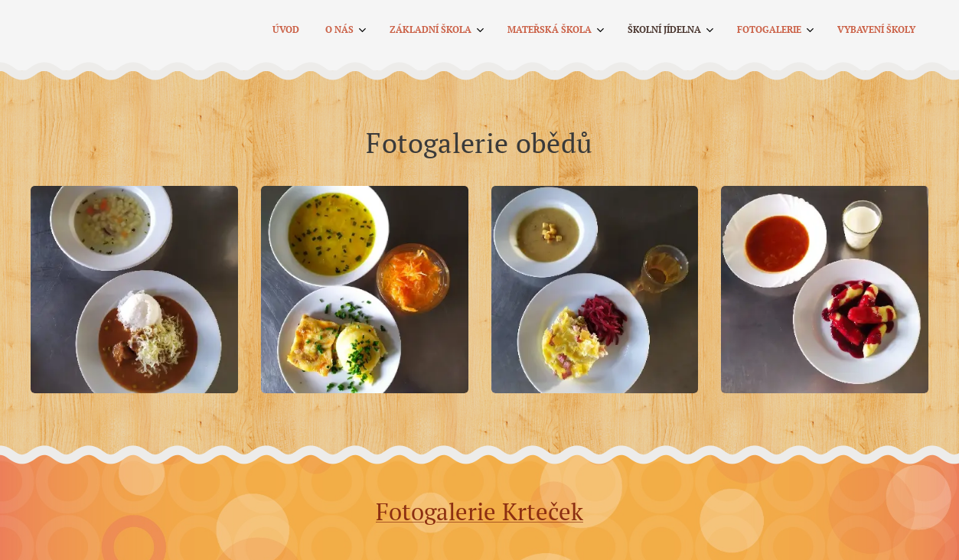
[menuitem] (709, 31)
